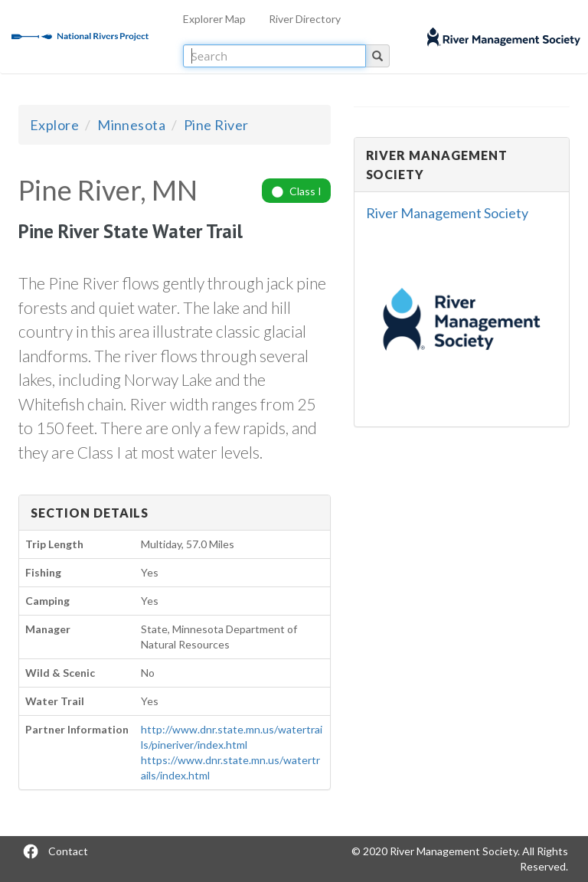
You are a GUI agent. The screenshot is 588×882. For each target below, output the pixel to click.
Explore (54, 125)
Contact (68, 851)
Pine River (216, 125)
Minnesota (131, 125)
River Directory (305, 19)
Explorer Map (214, 19)
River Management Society (447, 213)
